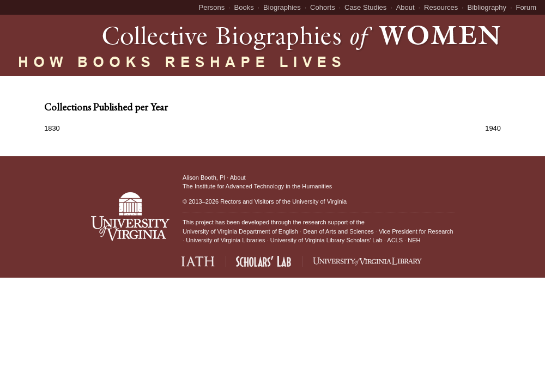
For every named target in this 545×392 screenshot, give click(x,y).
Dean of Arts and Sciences (338, 231)
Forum (526, 7)
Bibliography (487, 7)
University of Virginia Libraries (225, 240)
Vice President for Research (416, 231)
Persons (212, 7)
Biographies (282, 7)
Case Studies (365, 7)
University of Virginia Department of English (240, 231)
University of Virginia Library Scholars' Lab (326, 240)
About (405, 7)
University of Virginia (319, 201)
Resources (441, 7)
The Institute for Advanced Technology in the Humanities (257, 186)
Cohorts (323, 7)
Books (244, 7)
